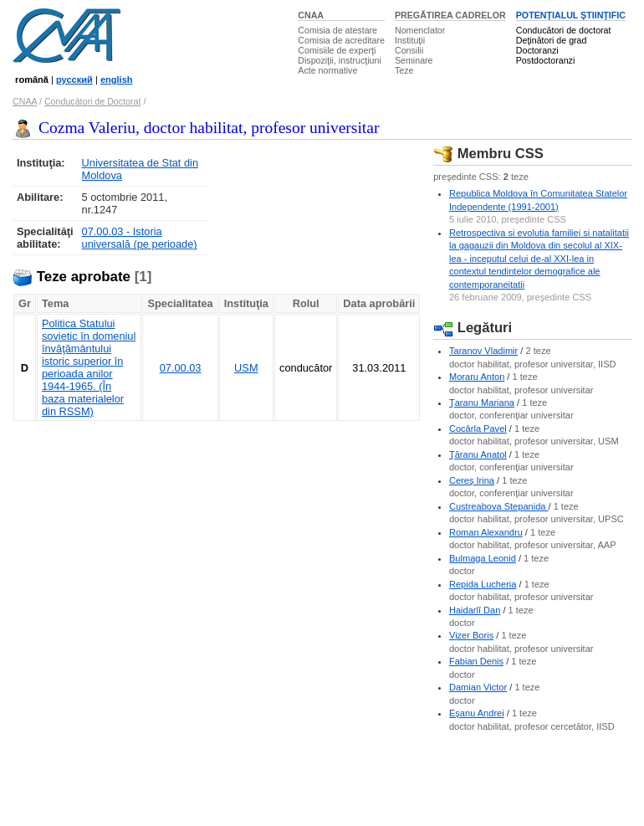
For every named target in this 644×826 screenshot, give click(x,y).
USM (246, 368)
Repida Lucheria (483, 584)
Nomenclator (420, 30)
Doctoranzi (537, 50)
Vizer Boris (471, 635)
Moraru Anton (477, 377)
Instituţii (410, 40)
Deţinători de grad (552, 40)
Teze (404, 70)
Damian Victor (478, 687)
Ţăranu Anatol (478, 454)
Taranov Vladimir (483, 351)
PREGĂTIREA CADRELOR (450, 15)
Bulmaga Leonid (483, 558)
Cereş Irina (472, 480)
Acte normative (327, 70)
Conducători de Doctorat (93, 101)
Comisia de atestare (337, 30)
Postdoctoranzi (546, 60)
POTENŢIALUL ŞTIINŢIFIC (571, 15)
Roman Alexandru (486, 532)
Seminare (414, 60)
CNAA (311, 15)
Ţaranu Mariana (482, 403)
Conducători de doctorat (564, 30)
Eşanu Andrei (477, 713)
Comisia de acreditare (341, 40)
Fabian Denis (476, 661)
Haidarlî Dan (475, 610)
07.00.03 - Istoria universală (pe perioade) (140, 238)
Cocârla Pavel (478, 428)
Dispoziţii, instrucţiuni (340, 60)
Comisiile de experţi (337, 50)
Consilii (409, 50)
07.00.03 (181, 368)
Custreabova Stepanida (499, 506)
